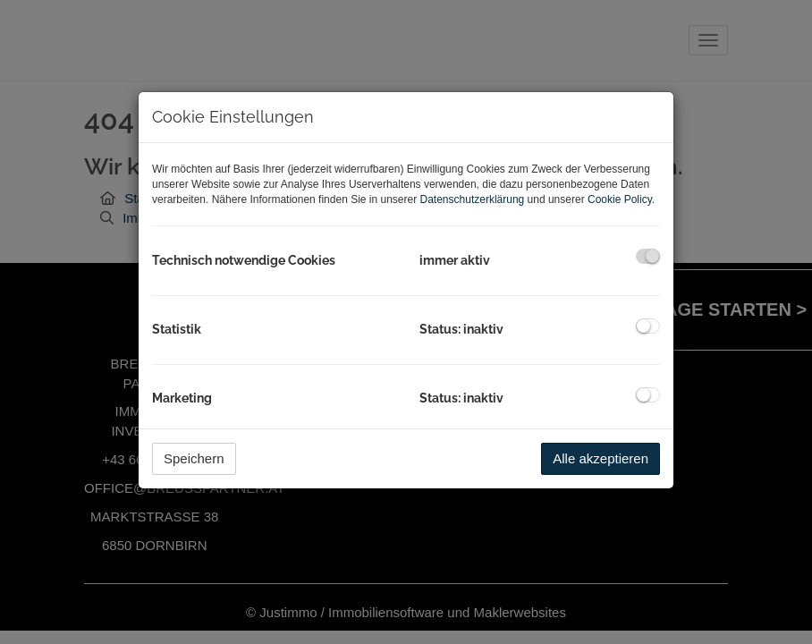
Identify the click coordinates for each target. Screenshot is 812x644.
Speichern (194, 458)
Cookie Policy (620, 199)
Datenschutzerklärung (473, 199)
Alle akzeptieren (601, 458)
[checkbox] (648, 256)
